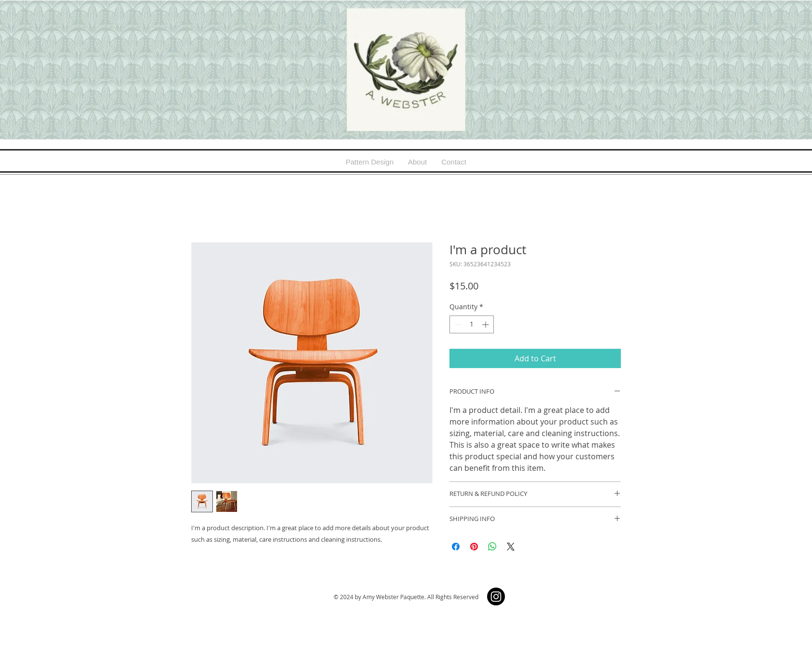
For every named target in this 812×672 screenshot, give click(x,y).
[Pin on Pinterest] (474, 547)
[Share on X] (511, 547)
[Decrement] (457, 324)
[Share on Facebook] (456, 547)
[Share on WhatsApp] (492, 547)
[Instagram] (496, 597)
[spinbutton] (472, 324)
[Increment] (486, 324)
